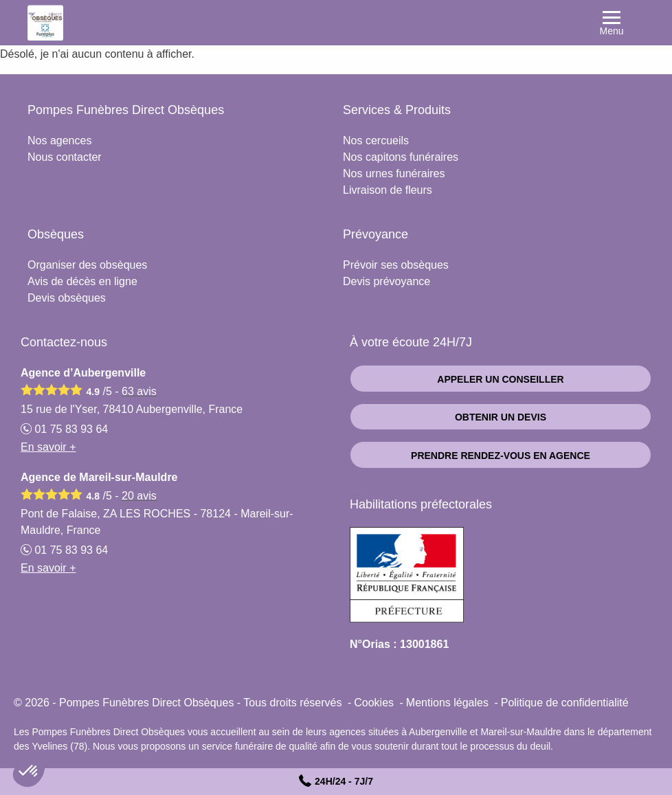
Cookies (374, 703)
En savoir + (48, 447)
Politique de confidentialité (565, 703)
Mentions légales (447, 703)
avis (139, 391)
